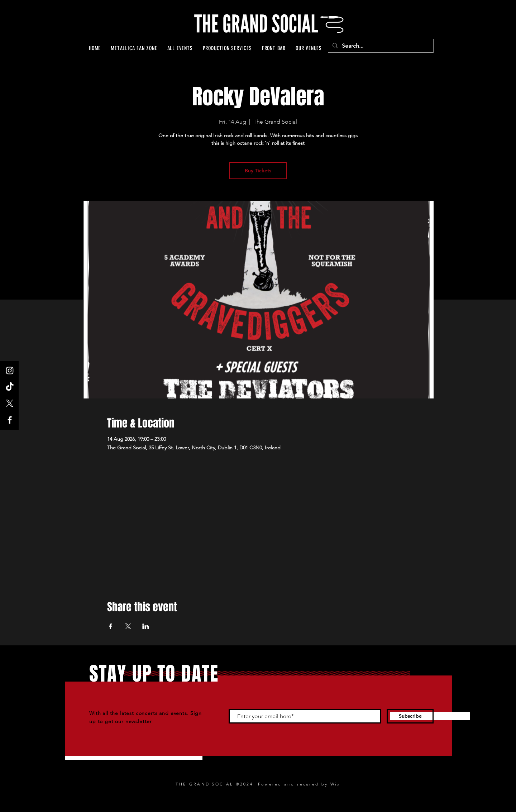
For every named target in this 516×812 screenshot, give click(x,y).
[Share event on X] (128, 626)
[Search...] (380, 46)
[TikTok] (10, 387)
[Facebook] (10, 420)
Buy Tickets (258, 171)
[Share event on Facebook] (111, 626)
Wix (335, 784)
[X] (10, 403)
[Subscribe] (410, 716)
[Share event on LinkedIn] (146, 626)
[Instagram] (10, 371)
